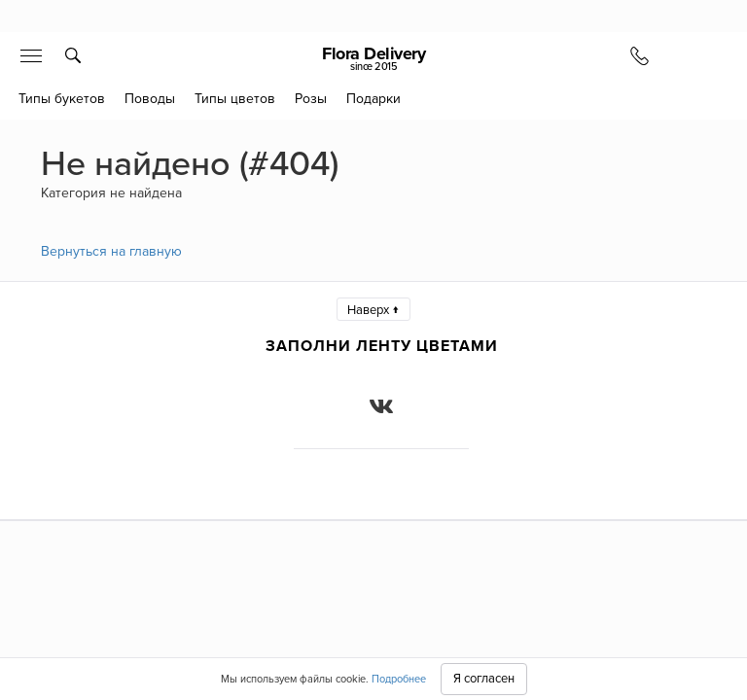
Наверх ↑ (373, 310)
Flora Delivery (373, 58)
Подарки (373, 99)
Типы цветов (235, 99)
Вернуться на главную (111, 251)
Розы (311, 99)
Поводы (150, 99)
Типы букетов (62, 99)
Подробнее (399, 679)
